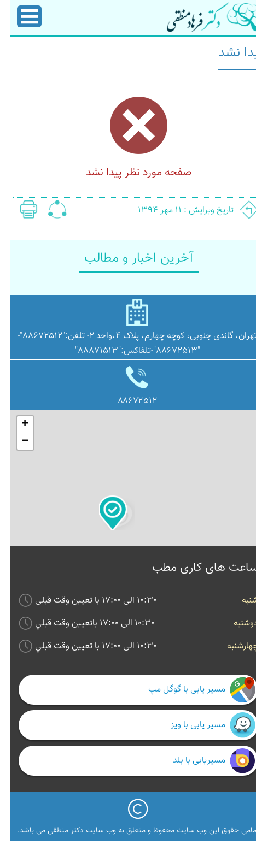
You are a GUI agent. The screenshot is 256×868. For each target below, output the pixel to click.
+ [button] (14, 424)
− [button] (14, 441)
